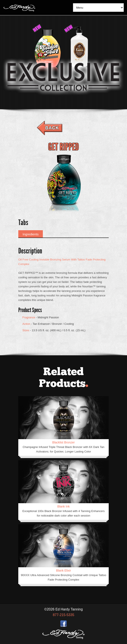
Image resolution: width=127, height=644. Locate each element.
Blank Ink (63, 506)
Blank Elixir (63, 570)
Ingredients (31, 234)
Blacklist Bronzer (63, 442)
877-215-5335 (63, 615)
